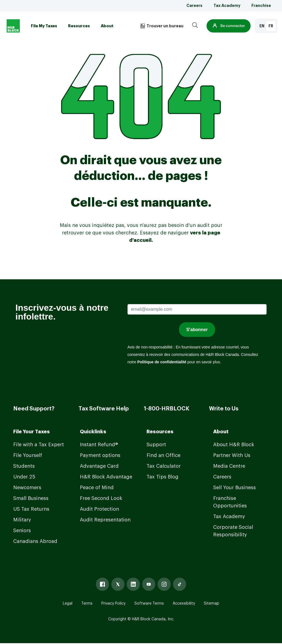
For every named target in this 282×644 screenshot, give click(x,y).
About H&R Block (234, 445)
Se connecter (229, 26)
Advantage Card (99, 466)
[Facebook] (102, 584)
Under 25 (24, 477)
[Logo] (13, 26)
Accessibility (184, 604)
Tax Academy (227, 6)
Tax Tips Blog (162, 477)
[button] (229, 26)
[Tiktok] (180, 584)
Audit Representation (105, 520)
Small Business (31, 498)
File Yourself (28, 455)
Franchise (261, 6)
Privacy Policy (113, 604)
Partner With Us (232, 455)
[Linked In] (133, 584)
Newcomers (27, 488)
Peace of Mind (97, 488)
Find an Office (163, 455)
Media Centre (229, 466)
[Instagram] (164, 584)
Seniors (22, 531)
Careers (194, 6)
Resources (79, 26)
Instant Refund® (99, 445)
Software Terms (149, 604)
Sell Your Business (234, 488)
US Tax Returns (31, 509)
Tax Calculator (164, 466)
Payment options (100, 455)
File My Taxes (44, 26)
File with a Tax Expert (39, 445)
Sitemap (211, 604)
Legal (68, 604)
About (107, 26)
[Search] (195, 26)
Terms (87, 604)
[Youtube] (149, 584)
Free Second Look (101, 498)
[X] (118, 584)
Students (24, 466)
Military (22, 520)
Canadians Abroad (35, 541)
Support (156, 445)
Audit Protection (99, 509)
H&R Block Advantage (106, 477)
